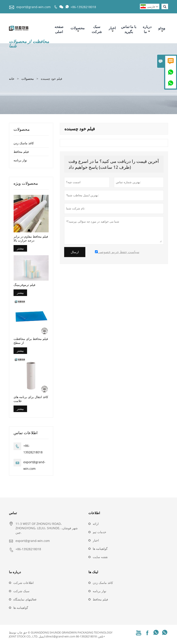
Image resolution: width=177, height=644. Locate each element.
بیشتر (20, 248)
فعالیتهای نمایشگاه (25, 599)
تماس (13, 513)
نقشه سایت (100, 557)
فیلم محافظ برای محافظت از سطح (31, 341)
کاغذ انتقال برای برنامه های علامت (31, 399)
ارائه (96, 524)
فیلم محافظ (21, 152)
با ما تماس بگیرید (129, 29)
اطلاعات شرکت (23, 583)
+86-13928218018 (83, 7)
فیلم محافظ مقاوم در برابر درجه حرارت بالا (31, 238)
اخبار (112, 29)
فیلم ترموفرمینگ (24, 285)
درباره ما (147, 29)
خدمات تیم (100, 532)
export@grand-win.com (34, 7)
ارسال (75, 252)
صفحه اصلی (59, 29)
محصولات (78, 29)
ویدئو (162, 29)
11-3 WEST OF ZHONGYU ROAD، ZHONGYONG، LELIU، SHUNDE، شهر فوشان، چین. (47, 528)
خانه (12, 79)
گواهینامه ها (100, 549)
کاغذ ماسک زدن (24, 143)
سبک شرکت (97, 29)
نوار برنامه (20, 160)
